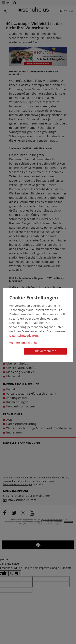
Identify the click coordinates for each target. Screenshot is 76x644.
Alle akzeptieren (45, 351)
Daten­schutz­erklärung (24, 336)
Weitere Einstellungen (24, 343)
